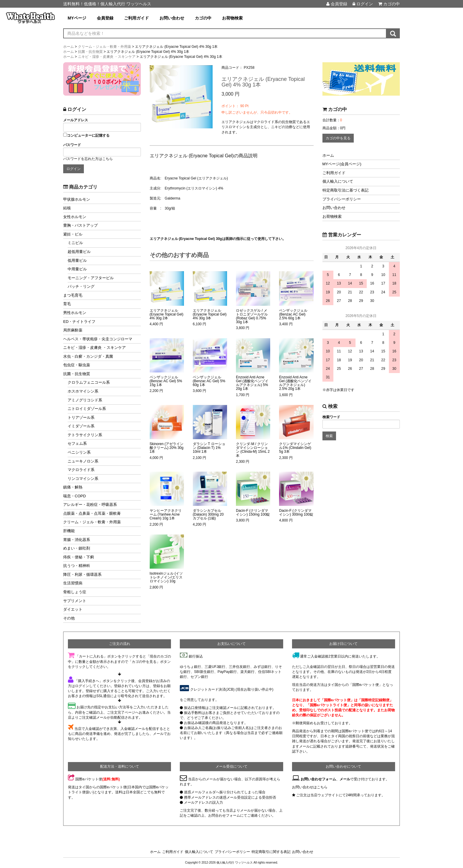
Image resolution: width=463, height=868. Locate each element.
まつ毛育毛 (73, 295)
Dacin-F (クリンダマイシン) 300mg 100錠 (296, 513)
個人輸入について (338, 181)
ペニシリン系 (79, 452)
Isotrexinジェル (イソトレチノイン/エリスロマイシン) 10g (166, 577)
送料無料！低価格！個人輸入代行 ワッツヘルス (107, 4)
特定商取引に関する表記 (271, 852)
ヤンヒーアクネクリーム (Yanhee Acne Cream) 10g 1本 (166, 515)
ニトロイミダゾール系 (87, 409)
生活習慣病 (73, 583)
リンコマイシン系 (83, 479)
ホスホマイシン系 (83, 391)
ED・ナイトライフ (79, 322)
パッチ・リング (81, 286)
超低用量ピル (79, 252)
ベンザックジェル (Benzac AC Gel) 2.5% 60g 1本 (293, 314)
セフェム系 (77, 443)
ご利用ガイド (136, 18)
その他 (69, 618)
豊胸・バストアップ (80, 225)
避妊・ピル (73, 234)
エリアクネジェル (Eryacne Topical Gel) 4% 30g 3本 (210, 314)
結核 (67, 208)
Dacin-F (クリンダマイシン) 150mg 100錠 (253, 513)
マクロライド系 (81, 470)
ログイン (363, 4)
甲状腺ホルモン (77, 199)
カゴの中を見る (338, 138)
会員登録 (337, 4)
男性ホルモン (75, 313)
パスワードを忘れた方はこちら (88, 159)
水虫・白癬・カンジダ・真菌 (88, 356)
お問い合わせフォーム (318, 779)
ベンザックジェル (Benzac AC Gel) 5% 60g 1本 (209, 381)
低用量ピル (77, 260)
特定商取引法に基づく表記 (345, 190)
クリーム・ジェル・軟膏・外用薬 (92, 522)
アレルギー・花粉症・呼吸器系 (90, 505)
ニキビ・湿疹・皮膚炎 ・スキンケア (94, 348)
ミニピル (75, 243)
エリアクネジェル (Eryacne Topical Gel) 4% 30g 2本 (167, 314)
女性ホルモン (75, 217)
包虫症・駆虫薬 (77, 365)
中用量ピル (77, 269)
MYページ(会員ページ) (342, 164)
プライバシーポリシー (342, 199)
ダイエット (73, 609)
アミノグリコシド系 (85, 400)
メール (345, 779)
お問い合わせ (172, 18)
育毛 (67, 304)
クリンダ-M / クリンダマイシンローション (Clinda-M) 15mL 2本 (253, 450)
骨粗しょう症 (75, 592)
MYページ (77, 18)
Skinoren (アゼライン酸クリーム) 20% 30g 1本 (167, 448)
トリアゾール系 (81, 417)
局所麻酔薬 (73, 330)
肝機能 (69, 531)
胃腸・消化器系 (77, 540)
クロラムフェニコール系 (89, 382)
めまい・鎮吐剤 (77, 548)
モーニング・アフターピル (91, 278)
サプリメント (75, 601)
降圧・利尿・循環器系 (82, 574)
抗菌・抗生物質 (77, 374)
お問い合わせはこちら (310, 787)
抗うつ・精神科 (77, 566)
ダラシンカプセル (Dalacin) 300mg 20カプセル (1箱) (208, 515)
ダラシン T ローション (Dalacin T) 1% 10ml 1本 (209, 448)
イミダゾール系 (81, 426)
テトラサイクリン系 (85, 435)
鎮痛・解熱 (73, 487)
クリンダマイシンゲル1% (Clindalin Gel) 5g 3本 (295, 448)
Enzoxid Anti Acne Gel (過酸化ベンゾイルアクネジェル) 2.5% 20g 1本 (295, 383)
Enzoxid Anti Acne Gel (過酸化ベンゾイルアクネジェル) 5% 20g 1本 (252, 383)
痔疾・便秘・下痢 (79, 557)
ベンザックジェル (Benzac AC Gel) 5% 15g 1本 (166, 381)
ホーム (328, 155)
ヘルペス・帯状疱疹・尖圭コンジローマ (98, 339)
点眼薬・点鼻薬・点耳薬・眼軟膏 (92, 513)
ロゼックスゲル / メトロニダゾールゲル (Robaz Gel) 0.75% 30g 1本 (252, 317)
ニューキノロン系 (83, 461)
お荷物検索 (232, 18)
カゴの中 (389, 4)
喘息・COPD (75, 496)
